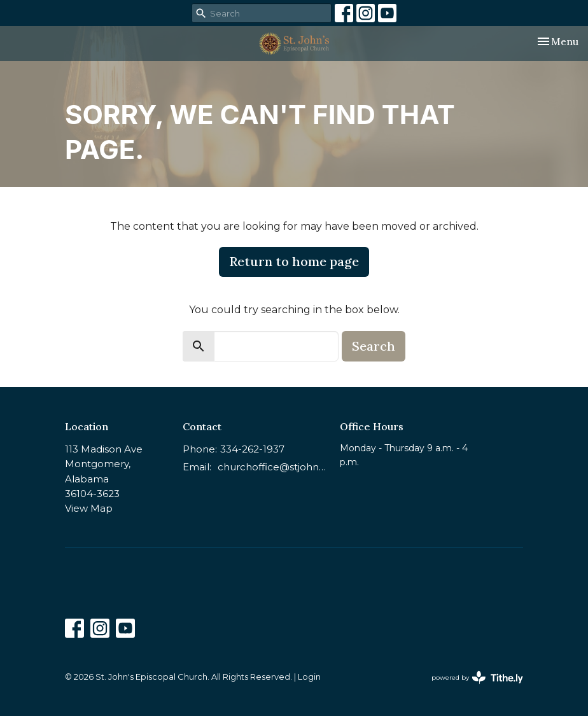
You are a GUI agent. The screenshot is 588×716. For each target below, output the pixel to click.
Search (374, 346)
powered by (477, 677)
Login (309, 677)
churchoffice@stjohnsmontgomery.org (272, 467)
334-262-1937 (252, 449)
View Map (89, 508)
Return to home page (294, 261)
